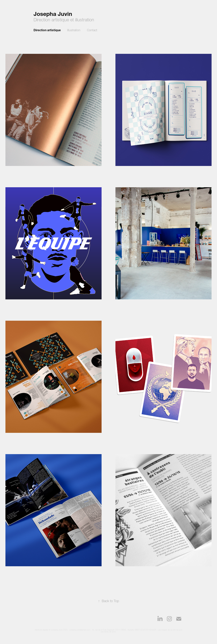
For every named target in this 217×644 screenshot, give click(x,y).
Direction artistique (47, 30)
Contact (92, 30)
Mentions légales (42, 630)
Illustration (74, 30)
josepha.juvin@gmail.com (80, 630)
